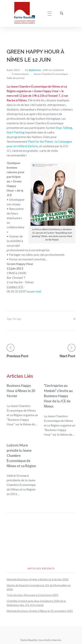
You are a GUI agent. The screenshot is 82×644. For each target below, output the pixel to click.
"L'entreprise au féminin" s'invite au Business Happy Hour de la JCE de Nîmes (58, 396)
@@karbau (35, 70)
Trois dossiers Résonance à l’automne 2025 (33, 595)
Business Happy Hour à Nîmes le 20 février (21, 391)
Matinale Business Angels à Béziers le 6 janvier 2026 (38, 579)
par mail (36, 291)
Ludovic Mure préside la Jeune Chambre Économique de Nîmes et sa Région (21, 456)
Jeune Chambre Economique (51, 74)
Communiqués (20, 74)
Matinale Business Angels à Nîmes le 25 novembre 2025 (40, 611)
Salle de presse (16, 78)
